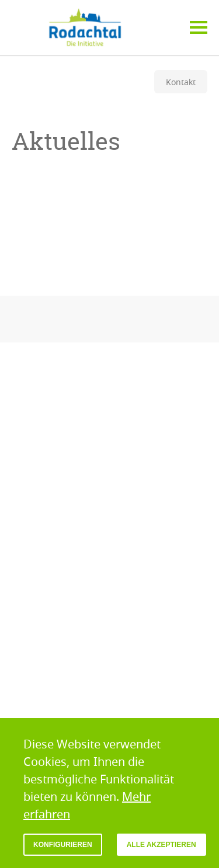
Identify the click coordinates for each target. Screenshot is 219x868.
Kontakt (181, 82)
